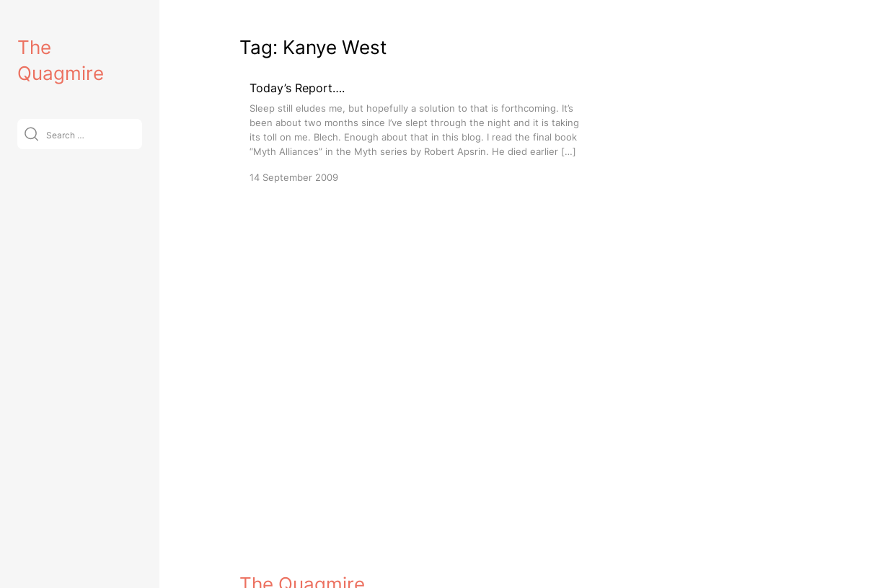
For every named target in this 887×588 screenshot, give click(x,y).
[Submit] (31, 134)
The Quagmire (302, 564)
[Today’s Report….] (420, 132)
